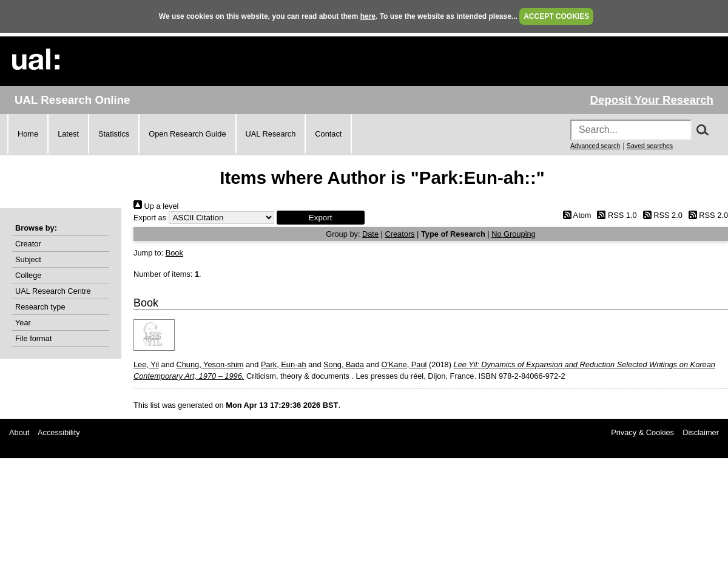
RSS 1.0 (615, 215)
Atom (575, 215)
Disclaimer (701, 432)
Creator (28, 244)
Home (28, 134)
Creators (399, 234)
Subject (28, 259)
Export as (150, 218)
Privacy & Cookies (642, 432)
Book (174, 253)
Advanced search (595, 146)
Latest (68, 134)
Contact (328, 134)
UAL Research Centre (53, 291)
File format (33, 338)
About (19, 432)
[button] (321, 218)
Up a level (156, 206)
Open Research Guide (187, 134)
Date (370, 234)
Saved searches (650, 146)
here (368, 16)
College (28, 275)
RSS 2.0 (661, 215)
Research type (40, 307)
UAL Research (271, 134)
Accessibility (59, 432)
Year (23, 323)
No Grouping (514, 234)
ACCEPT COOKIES (556, 16)
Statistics (114, 134)
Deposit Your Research (652, 100)
